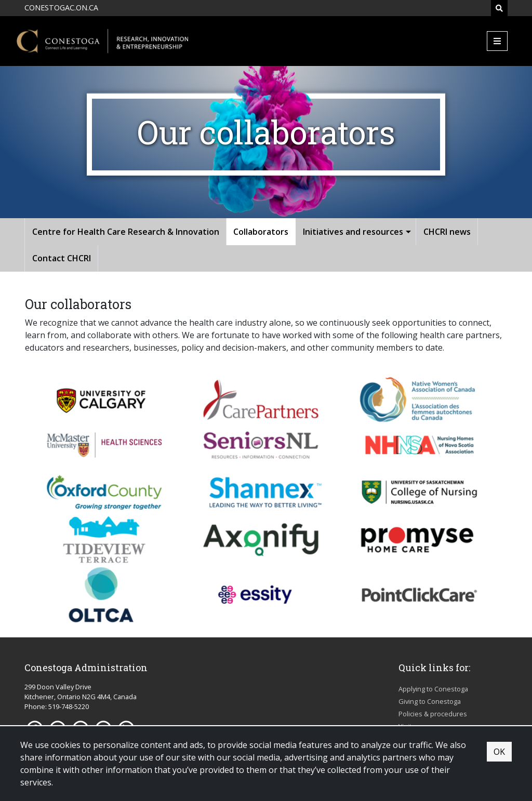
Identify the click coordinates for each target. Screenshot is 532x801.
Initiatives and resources (353, 232)
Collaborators (261, 232)
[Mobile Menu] (497, 41)
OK (499, 752)
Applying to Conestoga (433, 689)
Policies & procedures (433, 714)
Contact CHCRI (62, 258)
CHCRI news (447, 232)
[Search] (499, 8)
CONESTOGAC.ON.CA (61, 8)
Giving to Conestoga (430, 701)
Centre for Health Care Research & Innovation (126, 232)
